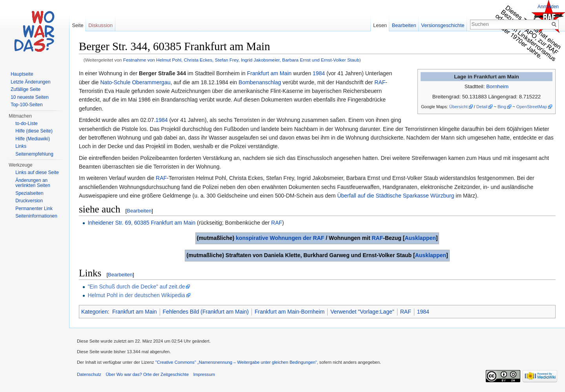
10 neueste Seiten (30, 97)
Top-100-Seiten (26, 105)
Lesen (380, 25)
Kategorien (95, 312)
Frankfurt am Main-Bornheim (290, 312)
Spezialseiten (29, 193)
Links (21, 146)
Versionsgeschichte (443, 25)
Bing (502, 107)
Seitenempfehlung (34, 154)
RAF (380, 82)
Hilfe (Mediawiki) (33, 139)
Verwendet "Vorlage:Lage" (362, 312)
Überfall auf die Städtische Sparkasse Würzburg (395, 196)
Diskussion (100, 25)
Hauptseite (22, 74)
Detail (482, 107)
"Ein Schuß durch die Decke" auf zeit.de (136, 287)
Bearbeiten (139, 211)
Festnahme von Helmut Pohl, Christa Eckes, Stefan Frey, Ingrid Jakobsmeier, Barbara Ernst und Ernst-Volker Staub (241, 60)
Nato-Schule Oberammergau (135, 82)
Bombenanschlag (260, 82)
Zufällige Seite (26, 89)
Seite (77, 25)
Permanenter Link (34, 209)
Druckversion (29, 201)
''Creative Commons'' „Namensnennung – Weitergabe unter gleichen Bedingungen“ (236, 362)
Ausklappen (420, 238)
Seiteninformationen (36, 216)
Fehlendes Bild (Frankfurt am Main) (206, 312)
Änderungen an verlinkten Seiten (33, 183)
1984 (319, 73)
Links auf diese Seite (37, 172)
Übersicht (458, 107)
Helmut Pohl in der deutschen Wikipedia (136, 295)
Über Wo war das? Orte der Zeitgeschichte (147, 374)
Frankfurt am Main (270, 73)
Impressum (204, 374)
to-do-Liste (26, 123)
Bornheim (497, 86)
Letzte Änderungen (30, 82)
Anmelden (548, 7)
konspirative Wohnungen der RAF (280, 238)
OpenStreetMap (532, 107)
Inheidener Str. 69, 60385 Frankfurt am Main (141, 223)
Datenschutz (89, 374)
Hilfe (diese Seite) (34, 131)
